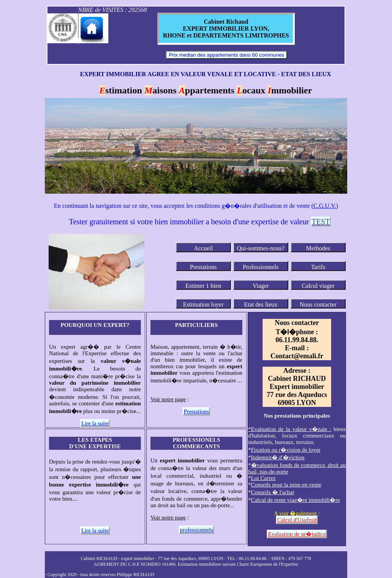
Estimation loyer (203, 305)
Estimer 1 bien (203, 286)
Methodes (318, 248)
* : (290, 429)
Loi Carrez (264, 478)
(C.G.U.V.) (325, 206)
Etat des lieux (261, 305)
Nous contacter (318, 305)
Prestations (203, 267)
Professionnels (261, 267)
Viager (261, 286)
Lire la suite (95, 423)
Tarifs (318, 267)
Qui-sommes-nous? (261, 248)
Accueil (203, 248)
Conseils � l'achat (273, 492)
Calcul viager (318, 286)
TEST (321, 222)
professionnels (197, 530)
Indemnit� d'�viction (278, 457)
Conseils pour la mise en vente (286, 485)
